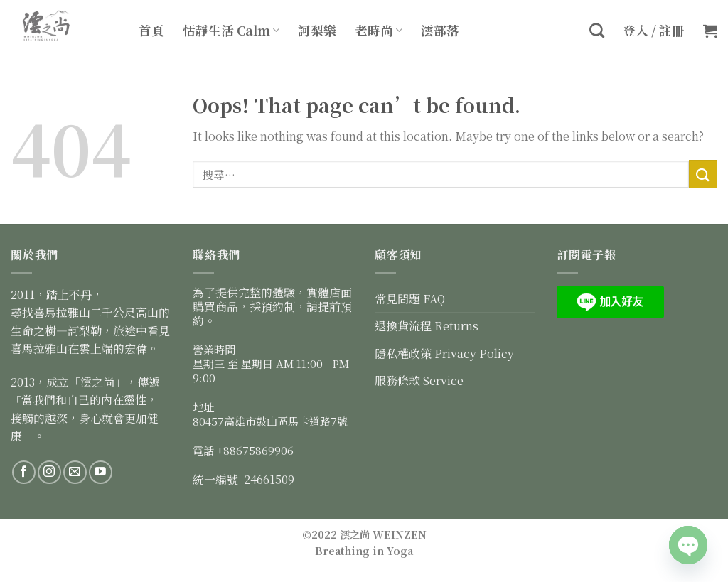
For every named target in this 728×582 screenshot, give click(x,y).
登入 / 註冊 (654, 30)
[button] (710, 31)
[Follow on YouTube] (101, 472)
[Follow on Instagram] (49, 472)
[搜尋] (597, 30)
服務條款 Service (419, 381)
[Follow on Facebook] (24, 472)
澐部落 (440, 30)
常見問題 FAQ (410, 299)
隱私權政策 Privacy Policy (444, 354)
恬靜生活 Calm (231, 30)
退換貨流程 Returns (427, 326)
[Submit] (703, 174)
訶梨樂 (317, 30)
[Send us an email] (75, 472)
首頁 (151, 30)
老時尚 (379, 30)
